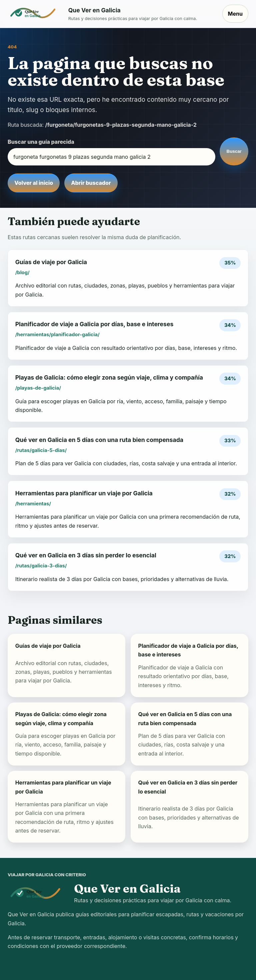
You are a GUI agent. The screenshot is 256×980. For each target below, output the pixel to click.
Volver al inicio (34, 183)
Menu (235, 14)
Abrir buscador (91, 183)
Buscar (234, 151)
